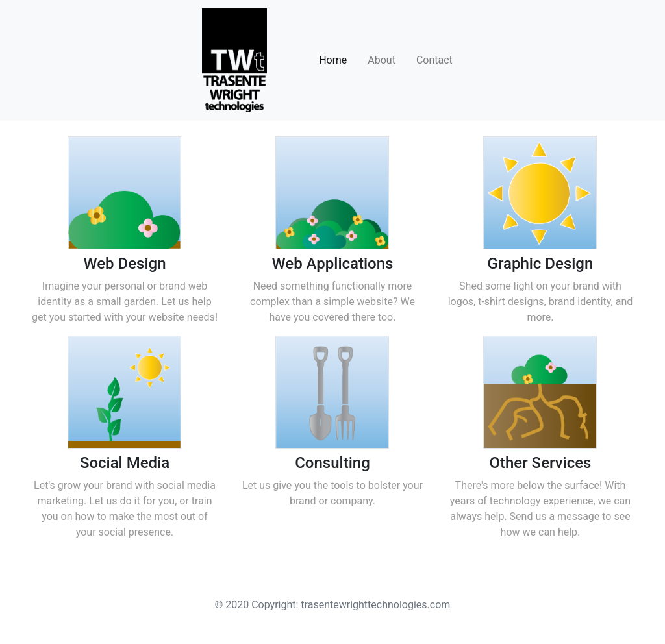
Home (333, 60)
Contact (434, 60)
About (382, 60)
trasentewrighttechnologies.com (375, 605)
